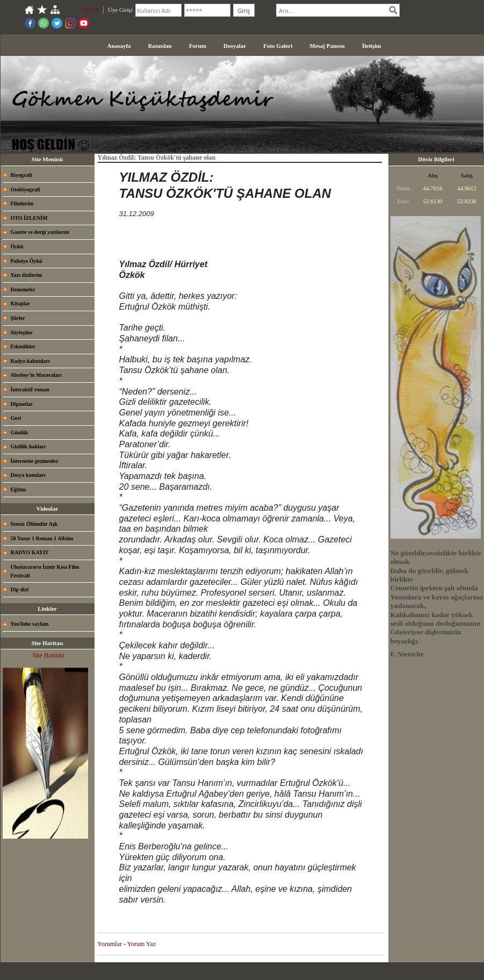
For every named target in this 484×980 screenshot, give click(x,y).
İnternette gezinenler (35, 461)
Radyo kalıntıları (30, 361)
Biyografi (21, 175)
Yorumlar (110, 944)
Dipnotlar (22, 404)
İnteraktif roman (30, 389)
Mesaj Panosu (327, 46)
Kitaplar (21, 303)
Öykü (17, 246)
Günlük (20, 432)
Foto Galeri (278, 46)
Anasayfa (119, 46)
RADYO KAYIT (30, 552)
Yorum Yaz (142, 944)
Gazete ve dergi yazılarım (40, 232)
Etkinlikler (23, 346)
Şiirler (18, 318)
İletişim (371, 46)
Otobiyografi (26, 189)
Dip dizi (20, 589)
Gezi (16, 418)
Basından (160, 46)
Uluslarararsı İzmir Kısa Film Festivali (45, 571)
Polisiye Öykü (27, 261)
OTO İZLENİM (29, 218)
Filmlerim (22, 203)
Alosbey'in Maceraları (36, 375)
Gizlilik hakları (28, 446)
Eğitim (19, 489)
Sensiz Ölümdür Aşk (34, 524)
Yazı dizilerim (27, 275)
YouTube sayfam (30, 624)
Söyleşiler (22, 332)
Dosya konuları (28, 475)
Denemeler (23, 289)
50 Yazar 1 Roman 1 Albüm (42, 538)
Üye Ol (90, 10)
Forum (198, 46)
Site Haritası (48, 655)
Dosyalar (235, 46)
